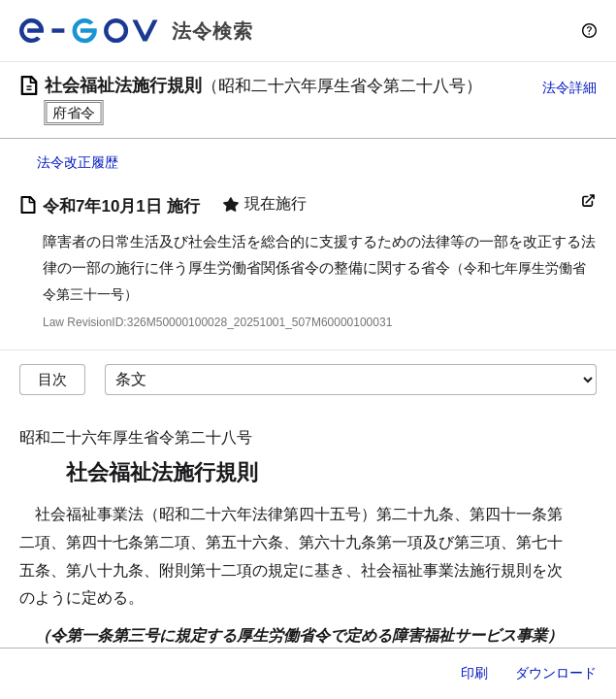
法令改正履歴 (78, 162)
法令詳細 (569, 87)
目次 (52, 379)
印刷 (474, 673)
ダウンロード (556, 673)
